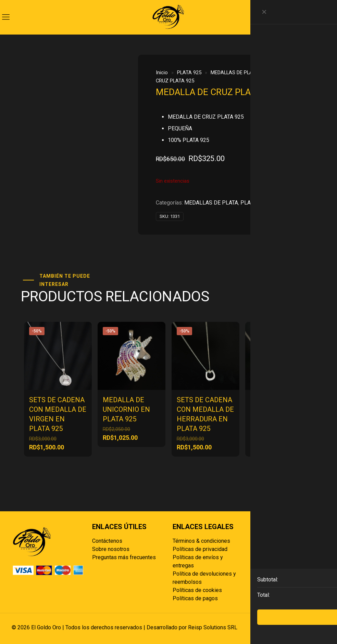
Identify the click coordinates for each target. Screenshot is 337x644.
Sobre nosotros (111, 549)
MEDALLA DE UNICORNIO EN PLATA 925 (126, 409)
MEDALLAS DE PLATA (235, 73)
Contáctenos (107, 541)
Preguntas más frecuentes (124, 557)
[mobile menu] (6, 17)
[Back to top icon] (318, 628)
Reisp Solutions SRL (213, 627)
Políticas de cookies (197, 590)
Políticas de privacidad (200, 549)
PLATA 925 (189, 73)
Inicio (162, 73)
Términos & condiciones (201, 541)
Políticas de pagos (195, 598)
